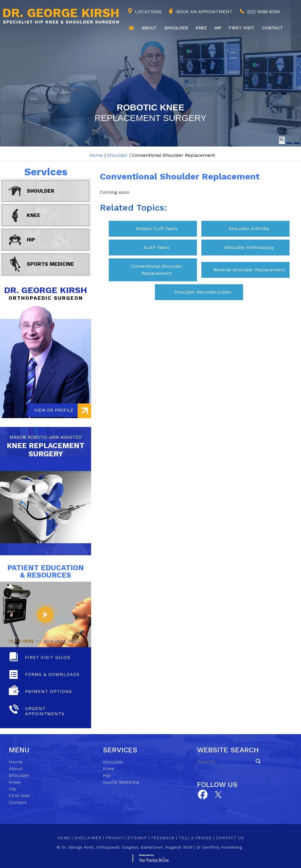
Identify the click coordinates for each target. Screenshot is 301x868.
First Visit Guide (48, 657)
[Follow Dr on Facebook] (202, 795)
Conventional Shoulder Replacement (157, 270)
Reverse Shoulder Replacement (249, 270)
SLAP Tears (156, 247)
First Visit (19, 796)
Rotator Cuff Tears (157, 229)
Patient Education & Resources (46, 571)
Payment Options (49, 692)
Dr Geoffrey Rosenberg (219, 847)
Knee (201, 28)
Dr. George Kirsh (46, 293)
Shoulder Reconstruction (203, 292)
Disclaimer (88, 838)
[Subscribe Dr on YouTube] (218, 794)
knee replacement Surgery (46, 445)
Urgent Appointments (45, 711)
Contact (272, 28)
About (149, 28)
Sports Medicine (50, 264)
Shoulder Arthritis (249, 229)
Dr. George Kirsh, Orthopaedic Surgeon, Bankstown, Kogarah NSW (127, 847)
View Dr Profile (54, 410)
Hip (218, 28)
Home (131, 28)
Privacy (114, 838)
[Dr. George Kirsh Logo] (60, 16)
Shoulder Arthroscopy (249, 247)
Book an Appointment (204, 12)
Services (46, 172)
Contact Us (230, 838)
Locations (148, 12)
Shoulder (176, 28)
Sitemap (137, 838)
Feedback (163, 838)
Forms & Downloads (52, 674)
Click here (21, 641)
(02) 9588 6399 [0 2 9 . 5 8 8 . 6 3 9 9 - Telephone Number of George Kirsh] (264, 12)
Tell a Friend (195, 838)
